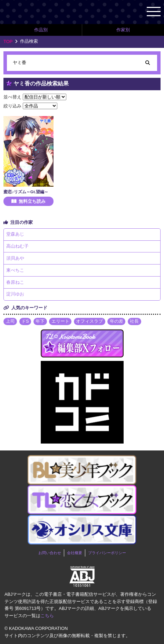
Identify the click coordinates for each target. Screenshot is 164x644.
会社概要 (75, 553)
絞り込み (12, 106)
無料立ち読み (32, 201)
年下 (40, 321)
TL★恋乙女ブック (41, 12)
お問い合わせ (50, 553)
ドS (25, 321)
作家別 (123, 30)
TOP (8, 41)
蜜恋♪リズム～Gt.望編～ (26, 192)
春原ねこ (15, 282)
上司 (10, 321)
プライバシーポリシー (107, 553)
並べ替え (12, 97)
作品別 (41, 30)
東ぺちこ (15, 270)
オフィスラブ (89, 321)
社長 (134, 321)
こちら (47, 616)
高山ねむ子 (17, 246)
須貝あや (15, 258)
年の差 (117, 321)
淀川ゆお (15, 294)
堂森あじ (15, 234)
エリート (60, 321)
